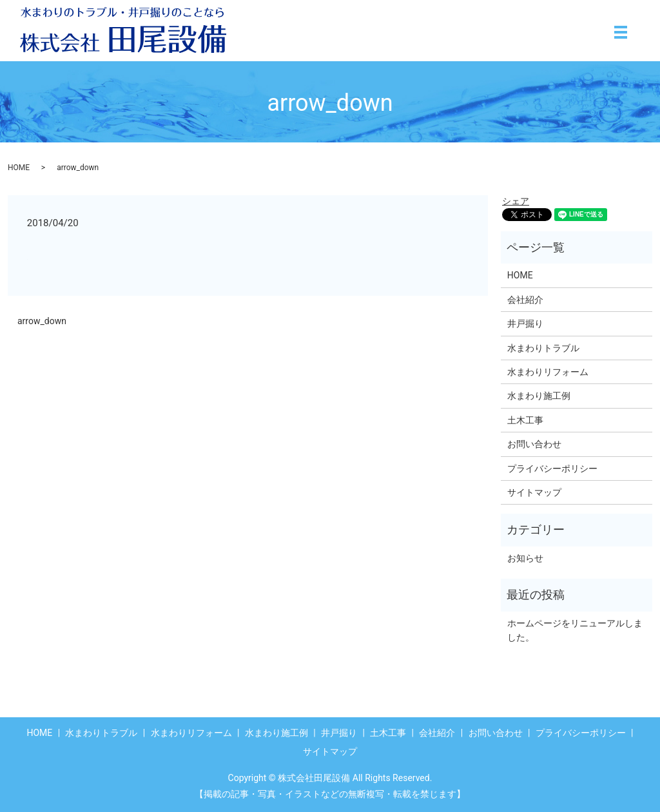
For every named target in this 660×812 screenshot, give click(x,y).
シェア (516, 201)
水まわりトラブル (543, 348)
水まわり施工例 (539, 396)
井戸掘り (525, 324)
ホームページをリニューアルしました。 (575, 630)
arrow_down (42, 321)
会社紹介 (525, 300)
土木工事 (525, 420)
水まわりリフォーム (548, 372)
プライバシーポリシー (552, 469)
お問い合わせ (534, 444)
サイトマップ (534, 492)
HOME (19, 168)
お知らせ (525, 558)
